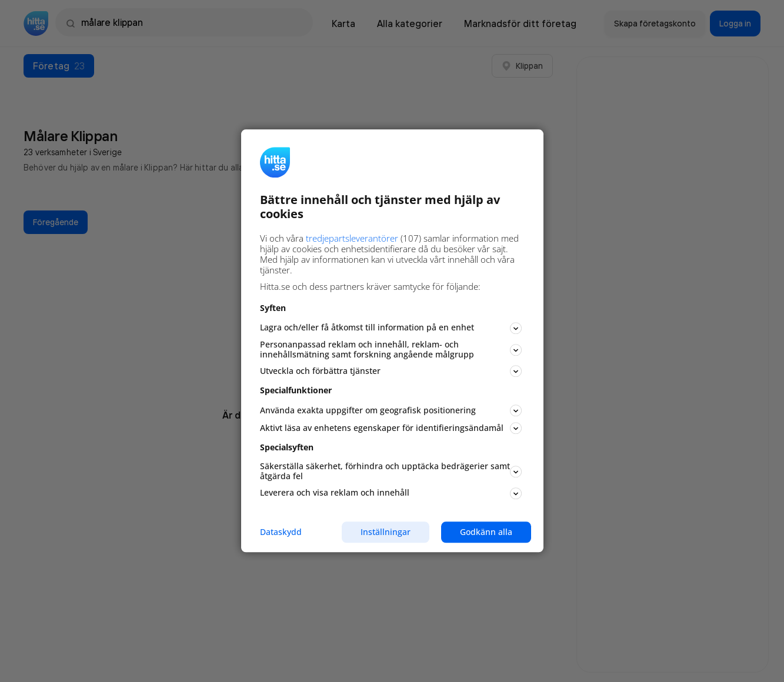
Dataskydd (281, 532)
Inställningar (386, 532)
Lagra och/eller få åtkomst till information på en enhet (391, 328)
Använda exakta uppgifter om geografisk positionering (391, 410)
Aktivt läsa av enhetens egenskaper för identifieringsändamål (391, 428)
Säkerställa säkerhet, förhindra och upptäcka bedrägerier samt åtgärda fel (391, 471)
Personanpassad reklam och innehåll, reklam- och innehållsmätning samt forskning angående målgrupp (391, 349)
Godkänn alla (486, 532)
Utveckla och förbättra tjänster (391, 371)
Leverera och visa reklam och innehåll (391, 493)
